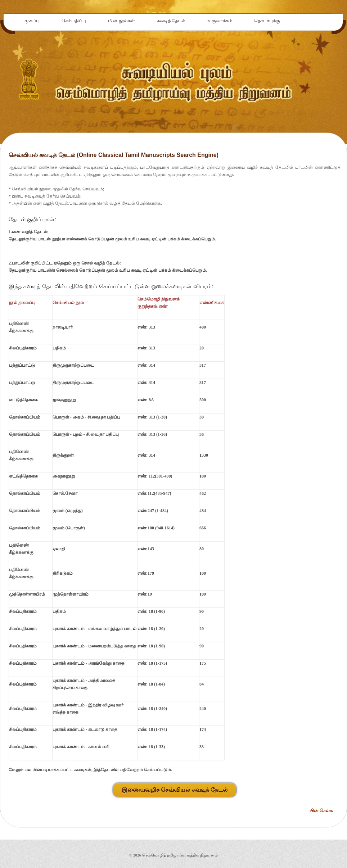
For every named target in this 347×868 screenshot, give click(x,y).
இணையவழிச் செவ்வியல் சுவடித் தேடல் (175, 790)
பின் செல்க (321, 811)
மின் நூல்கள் (121, 21)
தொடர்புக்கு (267, 21)
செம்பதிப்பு (74, 21)
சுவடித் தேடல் (171, 21)
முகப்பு (32, 21)
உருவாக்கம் (220, 21)
